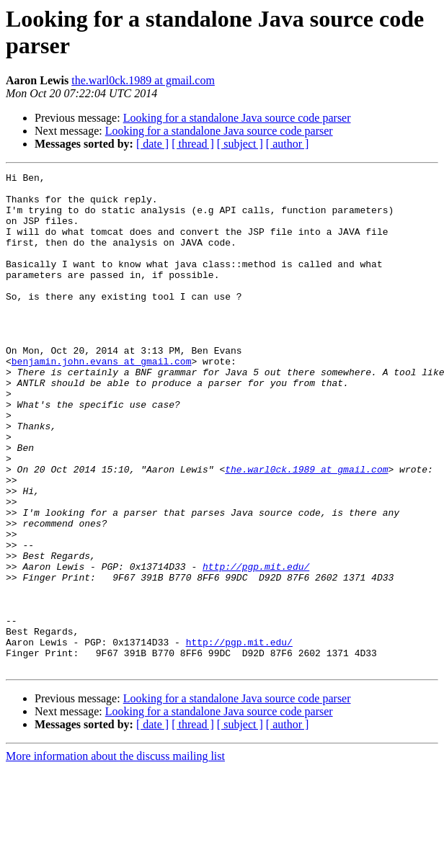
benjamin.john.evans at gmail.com (102, 400)
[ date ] (152, 144)
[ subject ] (240, 144)
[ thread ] (193, 144)
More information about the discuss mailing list (115, 855)
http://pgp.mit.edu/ (256, 646)
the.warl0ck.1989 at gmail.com (143, 80)
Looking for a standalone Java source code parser (237, 118)
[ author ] (288, 144)
